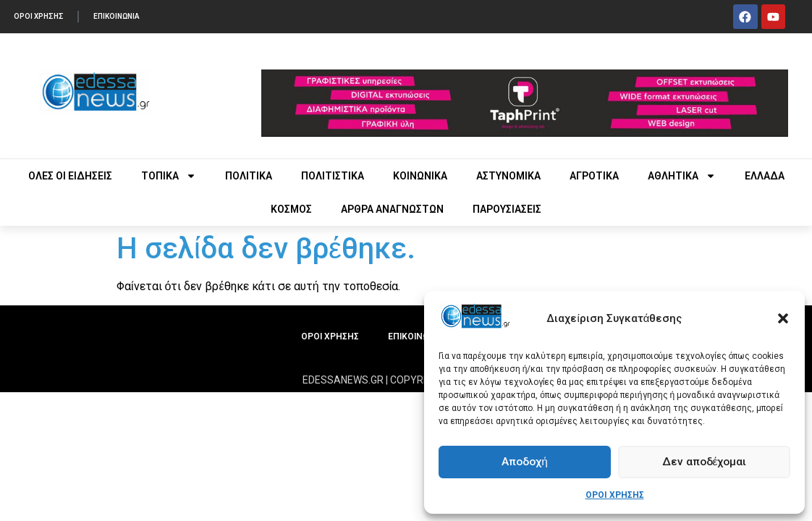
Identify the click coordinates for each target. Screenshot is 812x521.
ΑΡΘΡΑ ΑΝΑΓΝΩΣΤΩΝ (392, 209)
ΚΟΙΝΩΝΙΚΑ (420, 176)
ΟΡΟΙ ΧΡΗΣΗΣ (615, 495)
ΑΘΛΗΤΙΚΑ (682, 176)
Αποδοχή (524, 462)
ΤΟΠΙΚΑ (169, 176)
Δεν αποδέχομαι (705, 462)
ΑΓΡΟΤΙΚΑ (594, 176)
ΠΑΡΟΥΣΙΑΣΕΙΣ (507, 209)
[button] (783, 318)
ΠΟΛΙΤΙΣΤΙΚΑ (333, 176)
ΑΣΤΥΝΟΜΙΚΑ (508, 176)
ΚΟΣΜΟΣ (291, 209)
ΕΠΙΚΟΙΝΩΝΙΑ (118, 16)
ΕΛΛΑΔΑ (765, 176)
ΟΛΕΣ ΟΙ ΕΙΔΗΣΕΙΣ (70, 176)
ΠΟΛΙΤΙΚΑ (249, 176)
